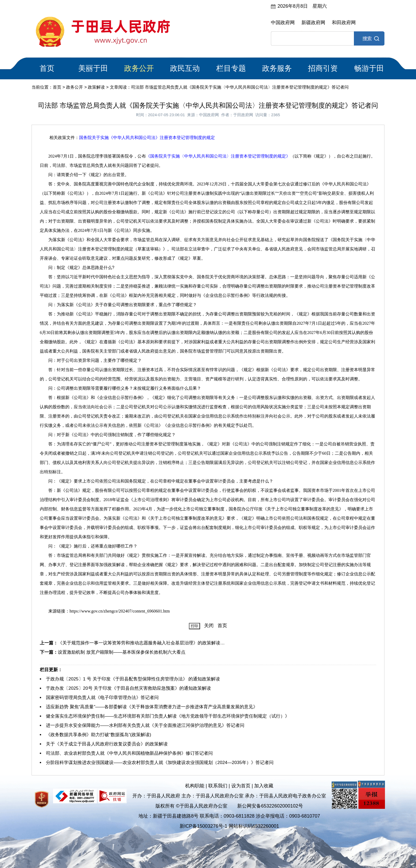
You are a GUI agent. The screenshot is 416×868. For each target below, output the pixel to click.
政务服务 (277, 68)
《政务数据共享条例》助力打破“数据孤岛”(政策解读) (99, 735)
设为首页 (241, 786)
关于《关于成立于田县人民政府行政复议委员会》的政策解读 (107, 744)
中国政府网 (283, 23)
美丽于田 (93, 68)
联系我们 (218, 786)
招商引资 (323, 68)
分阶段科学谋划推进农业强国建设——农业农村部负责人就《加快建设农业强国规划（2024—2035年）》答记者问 (160, 763)
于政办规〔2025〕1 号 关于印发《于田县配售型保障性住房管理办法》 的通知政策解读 (133, 679)
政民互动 (185, 68)
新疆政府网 (313, 23)
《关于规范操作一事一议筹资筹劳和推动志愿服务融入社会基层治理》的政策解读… (141, 643)
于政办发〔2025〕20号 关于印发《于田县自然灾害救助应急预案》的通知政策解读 (128, 688)
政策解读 (96, 87)
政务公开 (139, 68)
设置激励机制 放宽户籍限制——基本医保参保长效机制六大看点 (122, 652)
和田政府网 (344, 23)
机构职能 (195, 786)
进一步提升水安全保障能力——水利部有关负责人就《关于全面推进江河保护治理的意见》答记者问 (145, 725)
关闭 (209, 626)
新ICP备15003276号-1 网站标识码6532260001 (229, 826)
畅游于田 (369, 68)
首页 (47, 68)
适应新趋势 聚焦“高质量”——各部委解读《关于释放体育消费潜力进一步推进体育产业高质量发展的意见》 (152, 707)
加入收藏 (264, 786)
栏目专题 (231, 68)
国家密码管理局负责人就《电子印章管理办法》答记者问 (102, 698)
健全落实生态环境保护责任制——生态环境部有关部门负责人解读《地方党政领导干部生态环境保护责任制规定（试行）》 (168, 716)
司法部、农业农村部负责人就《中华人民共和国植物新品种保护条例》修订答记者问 (129, 753)
